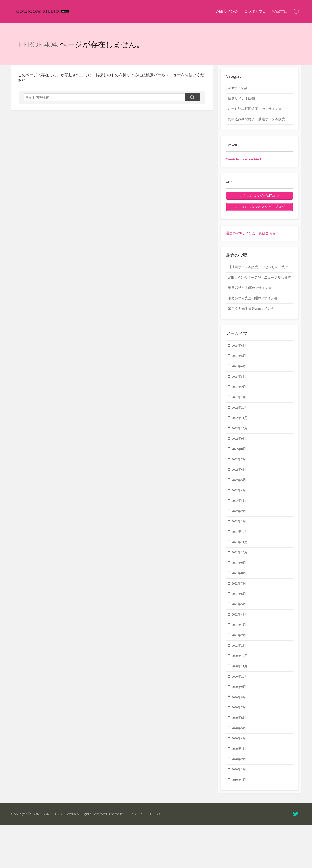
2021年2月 (240, 670)
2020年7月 (240, 746)
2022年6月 (240, 496)
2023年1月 (240, 419)
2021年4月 (240, 648)
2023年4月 (240, 386)
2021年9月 (240, 594)
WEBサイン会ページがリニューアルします (258, 291)
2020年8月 (240, 735)
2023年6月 (240, 365)
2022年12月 (241, 430)
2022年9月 (240, 463)
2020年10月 (241, 713)
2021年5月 (240, 637)
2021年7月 (240, 615)
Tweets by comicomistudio (247, 162)
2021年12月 (241, 561)
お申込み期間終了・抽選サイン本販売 (259, 122)
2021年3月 (240, 659)
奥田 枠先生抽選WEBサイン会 (252, 305)
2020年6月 (240, 757)
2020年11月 (241, 702)
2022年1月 (240, 550)
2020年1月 (240, 812)
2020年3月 (240, 790)
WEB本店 (280, 11)
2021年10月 (241, 583)
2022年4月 (240, 517)
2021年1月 (240, 681)
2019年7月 (240, 822)
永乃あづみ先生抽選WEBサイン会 (255, 316)
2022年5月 (240, 506)
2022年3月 (240, 528)
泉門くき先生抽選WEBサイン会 (253, 327)
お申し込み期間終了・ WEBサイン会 (257, 111)
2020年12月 (241, 692)
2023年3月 (240, 397)
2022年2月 (240, 539)
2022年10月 (241, 452)
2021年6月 (240, 626)
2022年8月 (240, 474)
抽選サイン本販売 (242, 100)
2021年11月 (241, 572)
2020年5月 (240, 768)
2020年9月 (240, 724)
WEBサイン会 (227, 11)
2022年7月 (240, 484)
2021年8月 (240, 604)
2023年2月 (240, 408)
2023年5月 (240, 376)
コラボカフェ (255, 11)
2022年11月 (241, 441)
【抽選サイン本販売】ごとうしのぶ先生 (259, 275)
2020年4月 (240, 779)
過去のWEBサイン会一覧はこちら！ (255, 237)
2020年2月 (240, 801)
